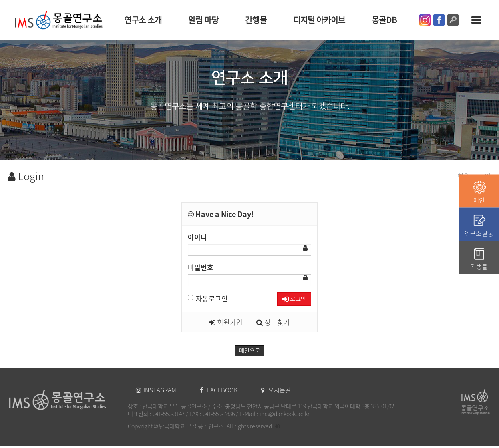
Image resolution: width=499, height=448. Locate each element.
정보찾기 (273, 322)
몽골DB (384, 20)
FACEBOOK (219, 390)
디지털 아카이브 (319, 20)
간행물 (256, 20)
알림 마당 (203, 20)
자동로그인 (208, 298)
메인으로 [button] (250, 351)
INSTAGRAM (157, 390)
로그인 (294, 299)
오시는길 (276, 390)
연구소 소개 (143, 20)
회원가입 (226, 322)
